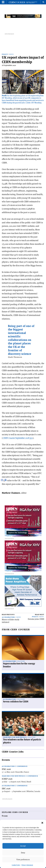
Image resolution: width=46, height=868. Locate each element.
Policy (5, 54)
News (11, 54)
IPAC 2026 (6, 769)
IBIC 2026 (6, 789)
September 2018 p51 (18, 438)
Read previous (8, 615)
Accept (23, 846)
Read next (40, 615)
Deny (23, 853)
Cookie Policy (16, 865)
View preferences (23, 859)
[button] (42, 823)
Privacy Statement (27, 865)
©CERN (5, 816)
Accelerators (8, 617)
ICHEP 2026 (7, 779)
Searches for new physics (15, 737)
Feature (21, 661)
